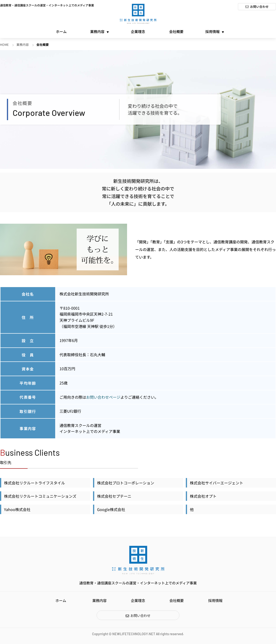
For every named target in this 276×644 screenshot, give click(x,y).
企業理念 (138, 31)
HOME (4, 45)
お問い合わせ (259, 7)
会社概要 (176, 31)
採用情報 (212, 31)
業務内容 (97, 31)
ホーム (61, 31)
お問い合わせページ (103, 397)
